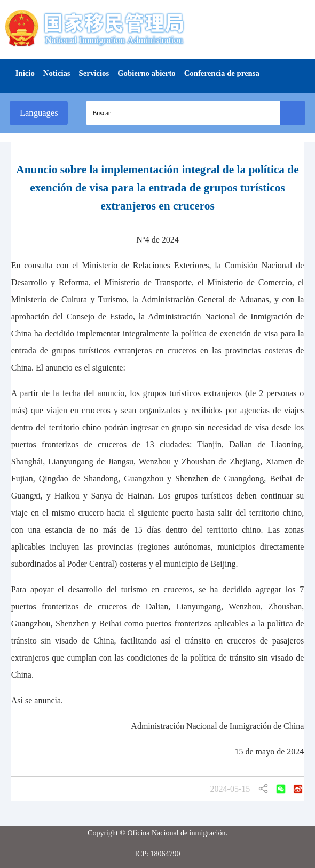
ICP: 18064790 (157, 854)
